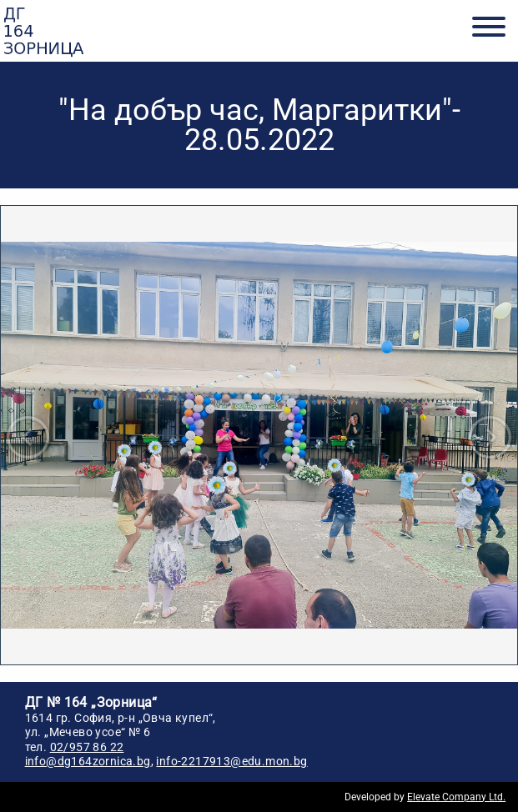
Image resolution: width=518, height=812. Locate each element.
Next (490, 437)
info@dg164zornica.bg (88, 761)
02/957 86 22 (87, 747)
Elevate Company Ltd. (456, 797)
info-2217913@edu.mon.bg (231, 761)
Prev (28, 437)
